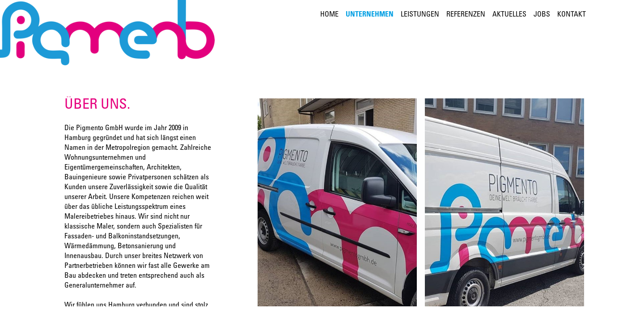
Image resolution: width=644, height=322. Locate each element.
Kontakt (572, 15)
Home (329, 15)
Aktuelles (509, 15)
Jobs (542, 15)
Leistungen (420, 15)
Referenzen (466, 15)
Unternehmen (370, 15)
